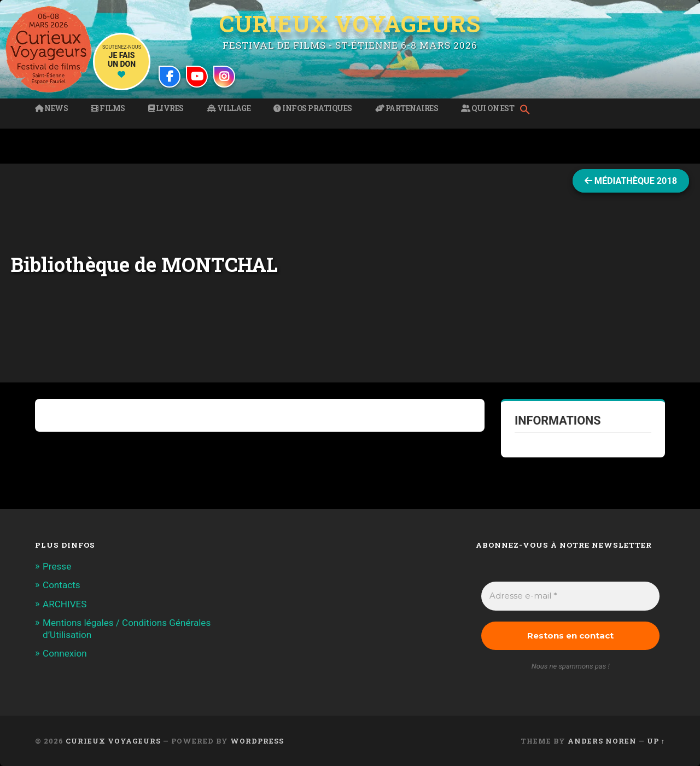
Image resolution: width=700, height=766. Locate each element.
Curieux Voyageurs (350, 24)
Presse (57, 566)
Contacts (62, 585)
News (51, 108)
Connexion (65, 653)
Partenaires (407, 108)
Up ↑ (656, 741)
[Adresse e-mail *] (570, 596)
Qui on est (488, 108)
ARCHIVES (65, 604)
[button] (528, 111)
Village (229, 108)
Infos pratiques (313, 108)
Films (108, 108)
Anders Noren (602, 741)
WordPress (257, 741)
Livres (166, 108)
